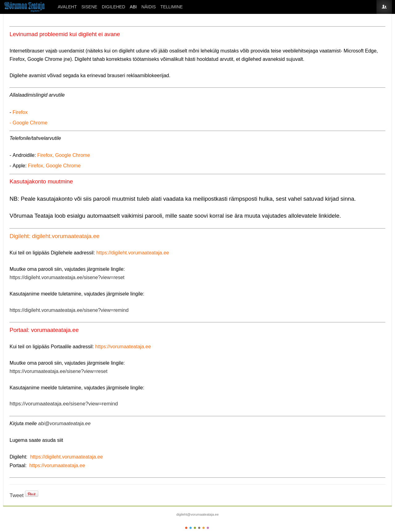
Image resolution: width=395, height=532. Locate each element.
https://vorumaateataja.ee (123, 347)
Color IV (199, 528)
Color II (191, 528)
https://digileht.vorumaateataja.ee (133, 253)
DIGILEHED (113, 7)
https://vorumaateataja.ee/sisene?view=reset (58, 371)
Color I (186, 528)
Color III (195, 528)
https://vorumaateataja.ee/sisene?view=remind (64, 404)
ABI (133, 7)
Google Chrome (30, 123)
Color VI (208, 528)
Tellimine (172, 7)
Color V (204, 528)
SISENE (89, 7)
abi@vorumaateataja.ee (64, 423)
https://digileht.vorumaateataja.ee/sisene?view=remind (69, 310)
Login (384, 7)
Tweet (17, 495)
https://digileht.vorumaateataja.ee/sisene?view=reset (67, 277)
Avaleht (67, 7)
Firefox (20, 112)
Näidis (149, 7)
